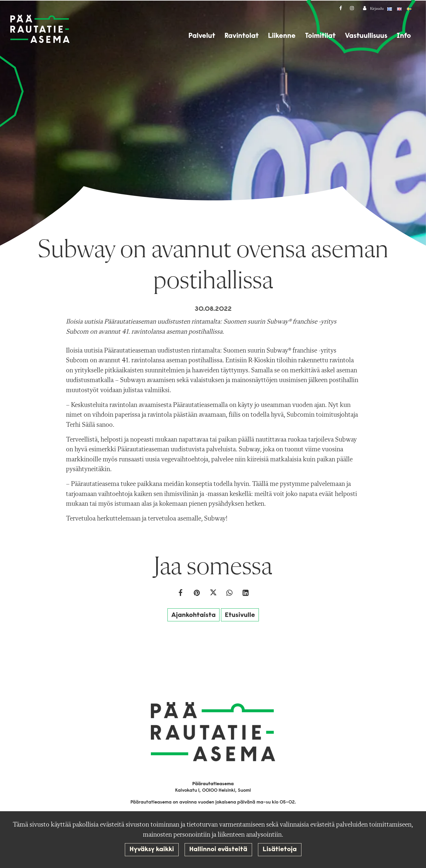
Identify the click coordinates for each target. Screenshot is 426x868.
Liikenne (282, 36)
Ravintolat (242, 36)
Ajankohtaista (193, 615)
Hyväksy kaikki (152, 850)
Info (404, 36)
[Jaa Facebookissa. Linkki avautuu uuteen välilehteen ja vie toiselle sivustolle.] (181, 594)
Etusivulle (240, 615)
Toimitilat (320, 36)
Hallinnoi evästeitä (218, 850)
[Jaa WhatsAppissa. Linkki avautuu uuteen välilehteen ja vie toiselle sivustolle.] (230, 594)
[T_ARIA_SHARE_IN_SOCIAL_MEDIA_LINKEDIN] (246, 594)
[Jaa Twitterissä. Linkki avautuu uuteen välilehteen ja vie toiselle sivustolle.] (214, 594)
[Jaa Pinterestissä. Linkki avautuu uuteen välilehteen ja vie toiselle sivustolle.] (197, 594)
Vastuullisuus (366, 36)
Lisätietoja (280, 850)
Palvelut (202, 36)
